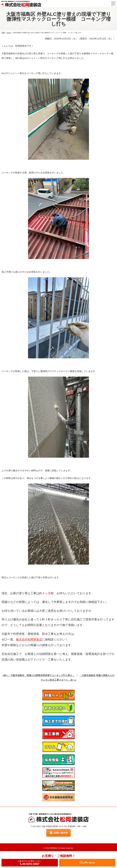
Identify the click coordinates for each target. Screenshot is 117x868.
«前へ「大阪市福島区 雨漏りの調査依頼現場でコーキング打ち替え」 (39, 675)
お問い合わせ (87, 863)
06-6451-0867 (30, 864)
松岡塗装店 (54, 848)
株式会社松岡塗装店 (29, 639)
